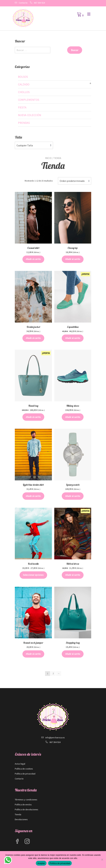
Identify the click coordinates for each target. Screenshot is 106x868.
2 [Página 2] (53, 673)
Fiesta (22, 107)
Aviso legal (20, 764)
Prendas (24, 123)
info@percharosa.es (55, 738)
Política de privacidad (25, 774)
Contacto (23, 3)
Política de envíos (23, 805)
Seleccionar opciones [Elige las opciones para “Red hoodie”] (33, 575)
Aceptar (41, 863)
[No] (102, 860)
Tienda (18, 814)
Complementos (29, 100)
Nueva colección (30, 115)
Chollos (24, 92)
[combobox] (75, 181)
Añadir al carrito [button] (33, 259)
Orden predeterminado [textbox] (72, 181)
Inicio (48, 158)
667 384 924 (39, 3)
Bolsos (23, 77)
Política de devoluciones (26, 809)
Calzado (24, 84)
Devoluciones (21, 819)
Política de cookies (24, 769)
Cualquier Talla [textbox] (25, 145)
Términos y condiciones (26, 800)
